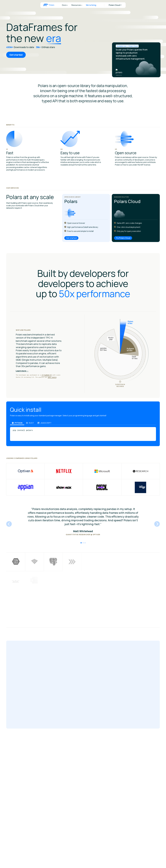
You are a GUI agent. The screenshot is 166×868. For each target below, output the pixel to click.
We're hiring (91, 5)
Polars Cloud (114, 5)
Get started (16, 55)
